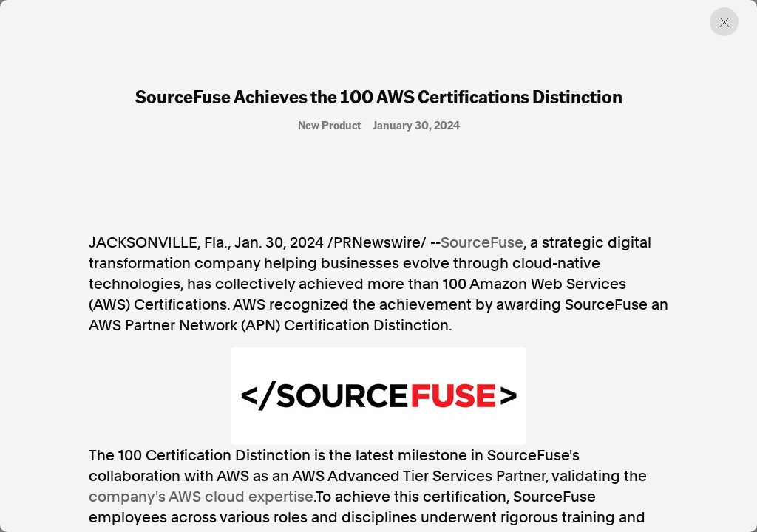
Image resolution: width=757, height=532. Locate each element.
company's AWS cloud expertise (201, 497)
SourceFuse (482, 242)
